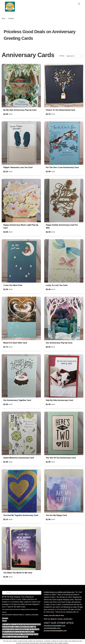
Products (11, 18)
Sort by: (62, 56)
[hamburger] (79, 4)
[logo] (10, 7)
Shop (3, 18)
